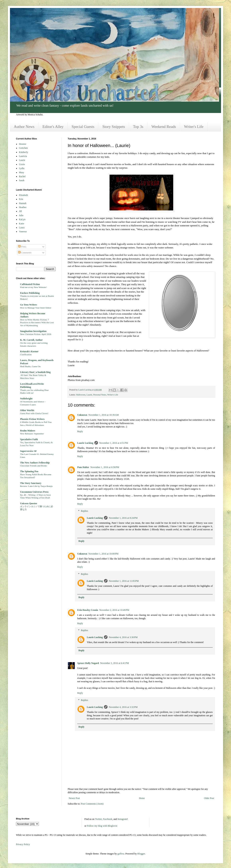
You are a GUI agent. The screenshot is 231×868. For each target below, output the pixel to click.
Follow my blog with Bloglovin (102, 826)
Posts (22, 247)
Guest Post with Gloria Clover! (34, 413)
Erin (21, 199)
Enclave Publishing (30, 293)
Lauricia (23, 156)
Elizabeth (23, 195)
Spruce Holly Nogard (88, 663)
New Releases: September (32, 434)
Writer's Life (194, 127)
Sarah (22, 180)
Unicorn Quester (29, 503)
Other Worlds (27, 410)
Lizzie (22, 164)
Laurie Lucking (85, 443)
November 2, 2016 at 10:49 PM (114, 610)
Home (142, 798)
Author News (24, 127)
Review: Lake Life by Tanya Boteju (36, 486)
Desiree (23, 144)
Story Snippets (114, 127)
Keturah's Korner (29, 351)
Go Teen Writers (29, 305)
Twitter (98, 819)
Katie (22, 224)
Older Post (209, 798)
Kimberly (23, 152)
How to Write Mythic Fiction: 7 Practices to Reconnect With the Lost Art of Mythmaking (37, 323)
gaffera (121, 854)
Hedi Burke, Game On (30, 366)
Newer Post (74, 798)
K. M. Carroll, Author (31, 340)
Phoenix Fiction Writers (32, 419)
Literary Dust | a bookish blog (35, 372)
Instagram (122, 819)
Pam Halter (83, 467)
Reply (80, 431)
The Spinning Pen (29, 471)
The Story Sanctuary (31, 483)
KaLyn (22, 219)
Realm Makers (28, 431)
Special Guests (83, 127)
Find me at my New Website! (33, 287)
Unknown (82, 415)
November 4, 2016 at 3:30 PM (123, 637)
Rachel (22, 176)
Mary (22, 172)
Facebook (108, 819)
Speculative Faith (29, 439)
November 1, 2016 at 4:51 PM (114, 443)
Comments (25, 253)
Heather (23, 207)
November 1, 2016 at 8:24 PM (123, 518)
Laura (22, 228)
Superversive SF (28, 451)
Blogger (141, 854)
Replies (84, 511)
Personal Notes (100, 395)
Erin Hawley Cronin (88, 610)
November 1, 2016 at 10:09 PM (103, 554)
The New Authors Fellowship (35, 463)
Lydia (22, 168)
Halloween (81, 395)
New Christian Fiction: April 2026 (36, 334)
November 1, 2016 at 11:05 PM (124, 581)
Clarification (26, 354)
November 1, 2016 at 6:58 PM (105, 467)
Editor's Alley (53, 127)
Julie (21, 215)
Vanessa (23, 232)
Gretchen (23, 148)
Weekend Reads (164, 127)
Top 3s (138, 127)
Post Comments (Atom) (92, 804)
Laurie (89, 395)
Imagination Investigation (33, 331)
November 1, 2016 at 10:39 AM (104, 415)
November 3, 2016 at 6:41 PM (115, 663)
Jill (20, 211)
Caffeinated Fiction (30, 284)
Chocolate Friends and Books (33, 466)
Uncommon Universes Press (34, 492)
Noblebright (26, 399)
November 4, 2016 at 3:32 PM (123, 707)
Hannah (23, 203)
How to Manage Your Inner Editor (36, 308)
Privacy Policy (23, 844)
